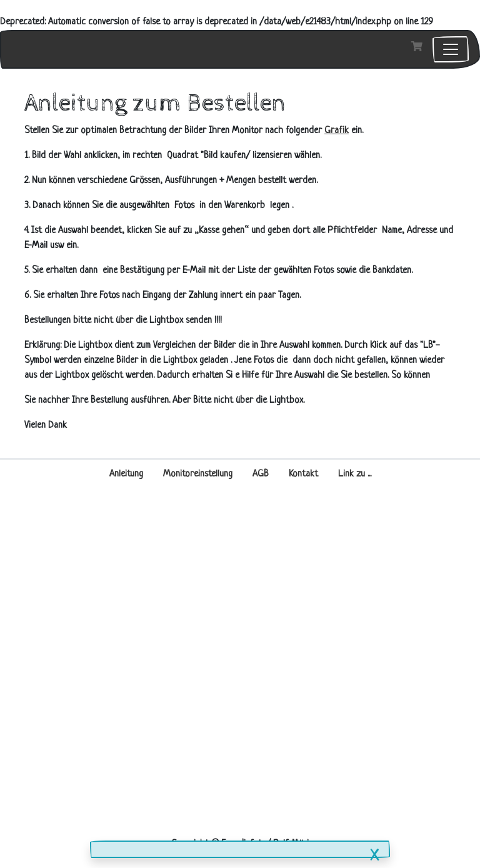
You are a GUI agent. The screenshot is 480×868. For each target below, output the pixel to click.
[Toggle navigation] (451, 49)
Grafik (337, 131)
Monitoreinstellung (198, 474)
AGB (261, 474)
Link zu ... (355, 474)
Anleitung (126, 474)
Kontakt (303, 474)
